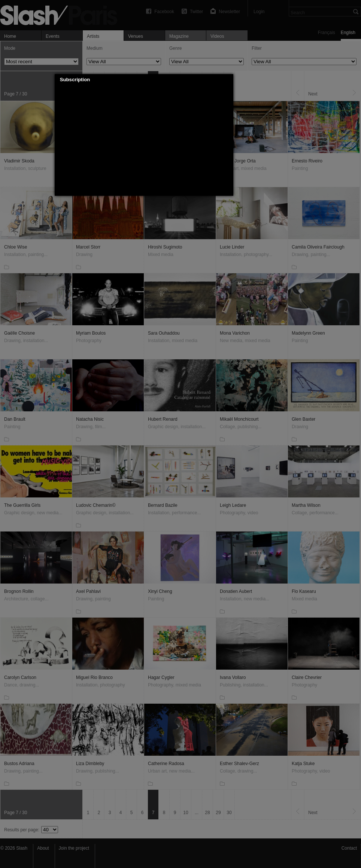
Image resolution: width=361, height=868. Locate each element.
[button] (228, 80)
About (43, 848)
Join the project (74, 848)
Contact (349, 848)
